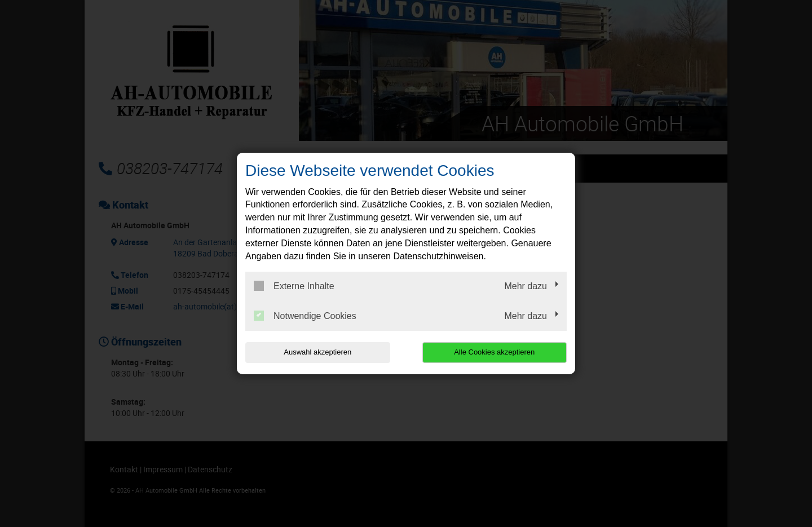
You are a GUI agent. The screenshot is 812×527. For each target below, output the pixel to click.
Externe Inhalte (294, 286)
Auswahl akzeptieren (317, 352)
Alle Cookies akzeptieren (494, 352)
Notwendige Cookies (305, 316)
